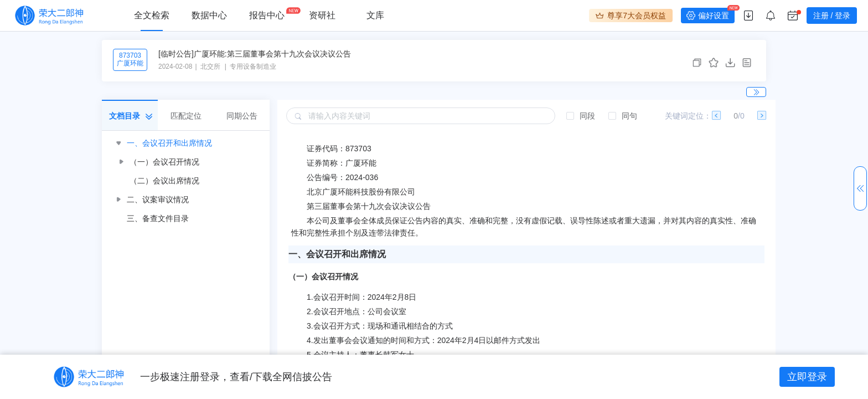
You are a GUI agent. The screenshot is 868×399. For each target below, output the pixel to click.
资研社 (322, 15)
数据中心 (209, 15)
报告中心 (267, 15)
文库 (375, 15)
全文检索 (152, 15)
